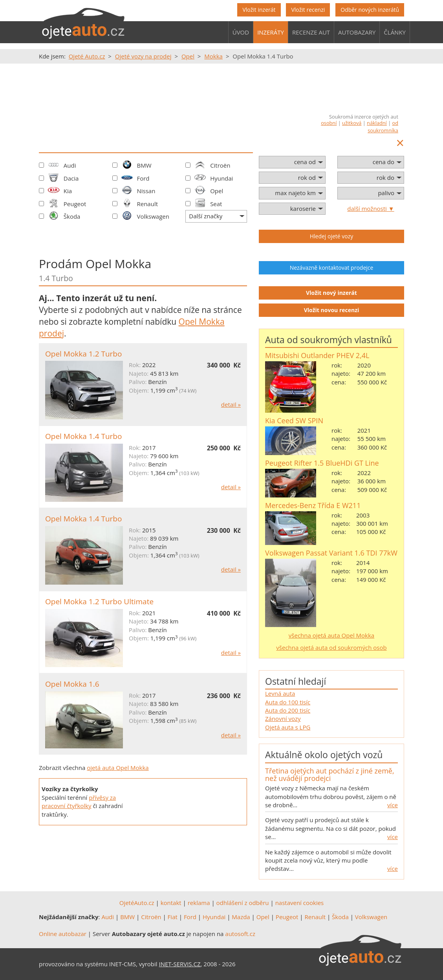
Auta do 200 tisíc (288, 710)
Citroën (220, 165)
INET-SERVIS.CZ (180, 964)
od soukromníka (383, 126)
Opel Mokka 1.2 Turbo (83, 354)
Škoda (72, 216)
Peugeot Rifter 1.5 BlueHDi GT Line (322, 463)
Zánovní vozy (283, 719)
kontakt (171, 903)
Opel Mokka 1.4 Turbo (83, 436)
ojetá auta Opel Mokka (118, 768)
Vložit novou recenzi (332, 310)
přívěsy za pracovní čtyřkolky (79, 802)
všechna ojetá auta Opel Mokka (331, 635)
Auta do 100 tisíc (288, 702)
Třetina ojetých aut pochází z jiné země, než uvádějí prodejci (330, 775)
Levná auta (280, 693)
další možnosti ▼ (371, 208)
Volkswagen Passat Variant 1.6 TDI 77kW (331, 553)
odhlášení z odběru (243, 903)
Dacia (71, 178)
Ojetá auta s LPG (288, 727)
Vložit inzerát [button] (259, 10)
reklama (199, 903)
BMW (144, 165)
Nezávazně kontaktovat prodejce (332, 268)
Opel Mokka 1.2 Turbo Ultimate (99, 602)
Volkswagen (153, 216)
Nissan (146, 191)
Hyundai (222, 178)
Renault (147, 204)
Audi (70, 165)
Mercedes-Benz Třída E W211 (313, 505)
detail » (231, 404)
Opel (217, 191)
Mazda (241, 917)
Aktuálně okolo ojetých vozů (324, 755)
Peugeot (75, 204)
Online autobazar (63, 934)
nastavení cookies (300, 903)
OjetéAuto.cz (137, 903)
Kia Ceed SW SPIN (294, 421)
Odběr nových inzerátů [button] (370, 10)
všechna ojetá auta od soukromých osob (331, 647)
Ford (143, 178)
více (393, 805)
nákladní (377, 123)
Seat (216, 204)
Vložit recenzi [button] (308, 10)
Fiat (173, 917)
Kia (68, 191)
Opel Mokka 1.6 (72, 684)
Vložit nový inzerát (331, 293)
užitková (352, 123)
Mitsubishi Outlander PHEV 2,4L (317, 355)
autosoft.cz (240, 934)
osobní (329, 123)
